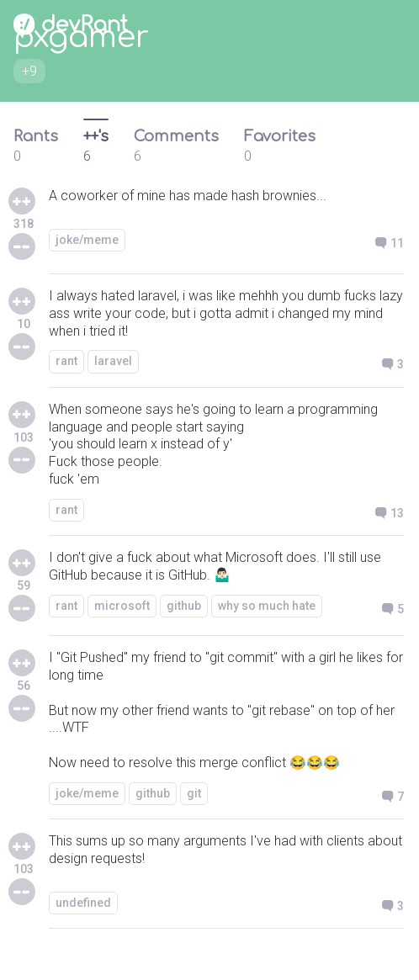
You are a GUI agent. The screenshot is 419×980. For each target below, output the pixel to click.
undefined (83, 903)
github (184, 606)
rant (66, 361)
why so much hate (267, 606)
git (194, 793)
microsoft (122, 606)
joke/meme (87, 240)
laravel (113, 361)
